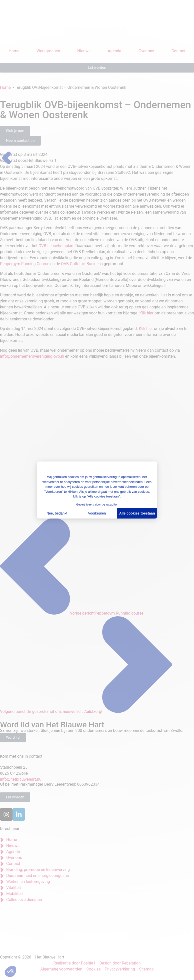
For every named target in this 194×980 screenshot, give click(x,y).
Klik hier (147, 313)
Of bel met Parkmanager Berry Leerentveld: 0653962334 (50, 784)
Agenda (114, 51)
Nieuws (84, 51)
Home (14, 51)
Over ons (146, 51)
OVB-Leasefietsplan (56, 246)
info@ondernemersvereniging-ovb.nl (32, 356)
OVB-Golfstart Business (82, 264)
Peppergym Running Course (25, 264)
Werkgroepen (48, 51)
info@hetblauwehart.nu (21, 779)
